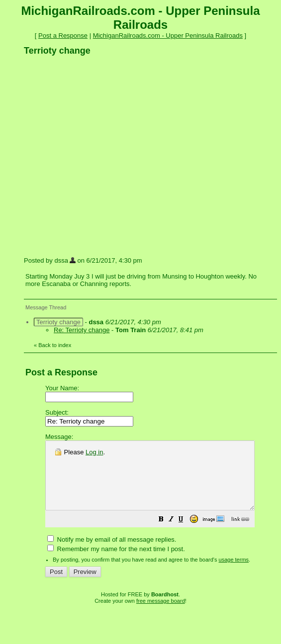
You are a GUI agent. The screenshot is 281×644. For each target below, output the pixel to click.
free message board (161, 614)
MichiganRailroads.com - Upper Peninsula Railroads (168, 36)
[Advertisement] (93, 156)
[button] (186, 534)
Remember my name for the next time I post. (116, 562)
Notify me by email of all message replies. (112, 553)
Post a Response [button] (63, 36)
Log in (94, 452)
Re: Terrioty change (82, 330)
